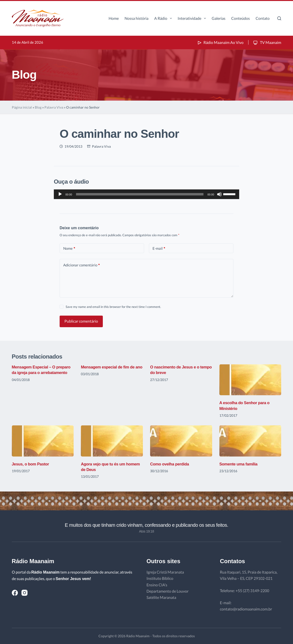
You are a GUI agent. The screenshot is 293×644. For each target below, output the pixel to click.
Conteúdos (241, 18)
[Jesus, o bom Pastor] (43, 441)
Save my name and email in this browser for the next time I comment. (113, 307)
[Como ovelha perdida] (181, 441)
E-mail (159, 248)
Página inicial (22, 107)
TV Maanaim (267, 42)
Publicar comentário (81, 321)
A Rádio (164, 18)
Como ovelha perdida (171, 464)
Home (114, 18)
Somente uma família (240, 464)
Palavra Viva (54, 107)
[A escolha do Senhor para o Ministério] (250, 380)
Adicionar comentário (81, 265)
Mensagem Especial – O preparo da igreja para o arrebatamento (35, 373)
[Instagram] (24, 593)
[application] (146, 194)
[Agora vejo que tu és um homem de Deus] (112, 441)
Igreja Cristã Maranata (165, 572)
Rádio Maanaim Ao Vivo (220, 42)
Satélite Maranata (161, 597)
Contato (263, 18)
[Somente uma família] (250, 441)
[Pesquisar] (279, 18)
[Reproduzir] (60, 194)
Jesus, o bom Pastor (32, 464)
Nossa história (136, 18)
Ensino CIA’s (157, 585)
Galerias (219, 18)
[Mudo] (219, 194)
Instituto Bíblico (160, 578)
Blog (38, 107)
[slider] (140, 194)
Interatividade (193, 18)
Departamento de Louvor (167, 591)
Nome (69, 248)
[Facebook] (15, 593)
